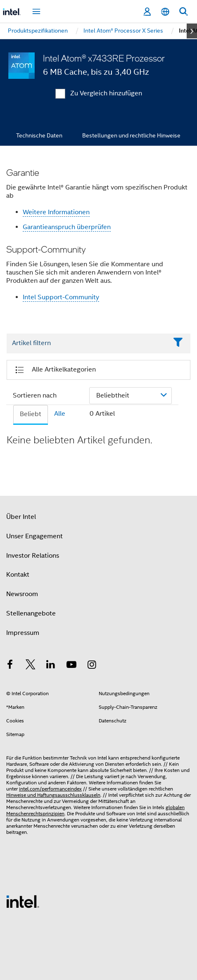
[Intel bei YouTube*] (71, 666)
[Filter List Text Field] (87, 343)
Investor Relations (33, 556)
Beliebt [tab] (31, 414)
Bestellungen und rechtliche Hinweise (131, 135)
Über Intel (21, 517)
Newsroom (22, 594)
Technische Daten (39, 135)
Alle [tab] (60, 414)
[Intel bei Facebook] (10, 666)
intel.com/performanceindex (50, 789)
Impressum (23, 633)
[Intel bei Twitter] (31, 666)
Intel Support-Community (61, 297)
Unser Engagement (34, 536)
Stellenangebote (31, 613)
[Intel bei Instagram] (92, 666)
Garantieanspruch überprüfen (67, 227)
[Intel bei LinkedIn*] (51, 666)
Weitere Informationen (56, 212)
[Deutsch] (165, 12)
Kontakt (18, 575)
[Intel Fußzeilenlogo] (23, 901)
